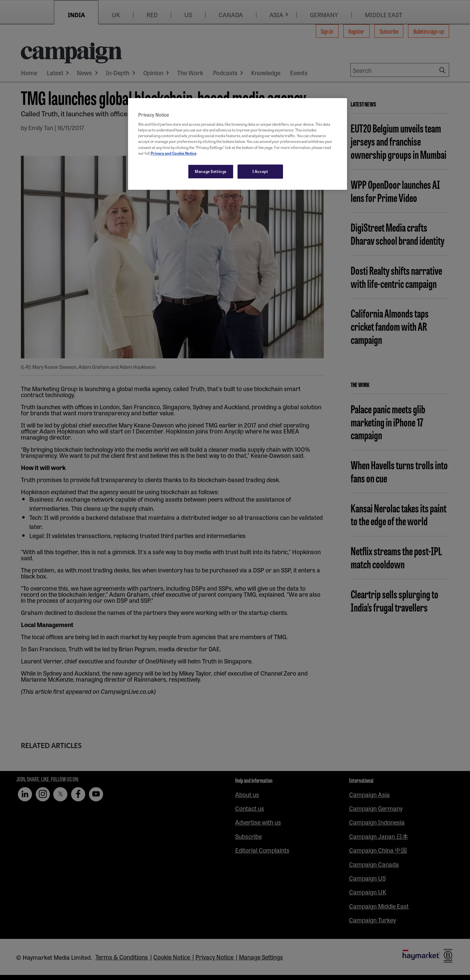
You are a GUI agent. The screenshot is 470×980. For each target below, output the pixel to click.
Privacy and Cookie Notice (174, 153)
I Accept (260, 171)
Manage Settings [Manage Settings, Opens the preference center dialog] (211, 171)
